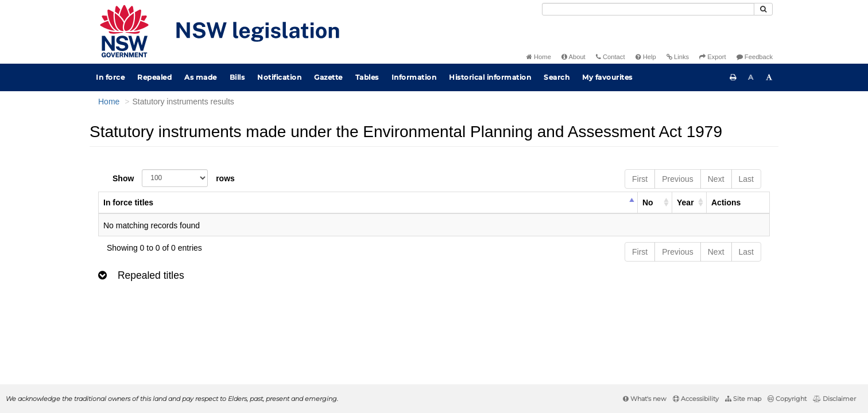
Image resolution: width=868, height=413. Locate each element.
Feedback (755, 57)
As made (201, 77)
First (640, 179)
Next (716, 179)
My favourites (607, 77)
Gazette (328, 77)
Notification (279, 77)
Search (557, 77)
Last (746, 179)
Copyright (787, 399)
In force (110, 77)
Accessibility (696, 399)
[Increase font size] (769, 77)
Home (539, 57)
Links (678, 57)
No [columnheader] (648, 202)
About (573, 57)
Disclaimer (834, 399)
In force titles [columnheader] (128, 202)
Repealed (154, 77)
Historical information (490, 77)
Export (712, 57)
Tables (367, 77)
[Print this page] (733, 77)
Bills (237, 77)
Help (646, 57)
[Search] (648, 9)
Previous (677, 179)
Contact (611, 57)
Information (414, 77)
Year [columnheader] (685, 202)
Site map (743, 399)
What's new (645, 399)
